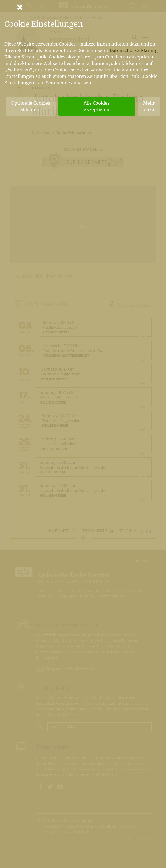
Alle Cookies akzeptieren (97, 106)
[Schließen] (83, 7)
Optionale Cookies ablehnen (31, 106)
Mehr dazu (149, 106)
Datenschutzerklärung (134, 50)
